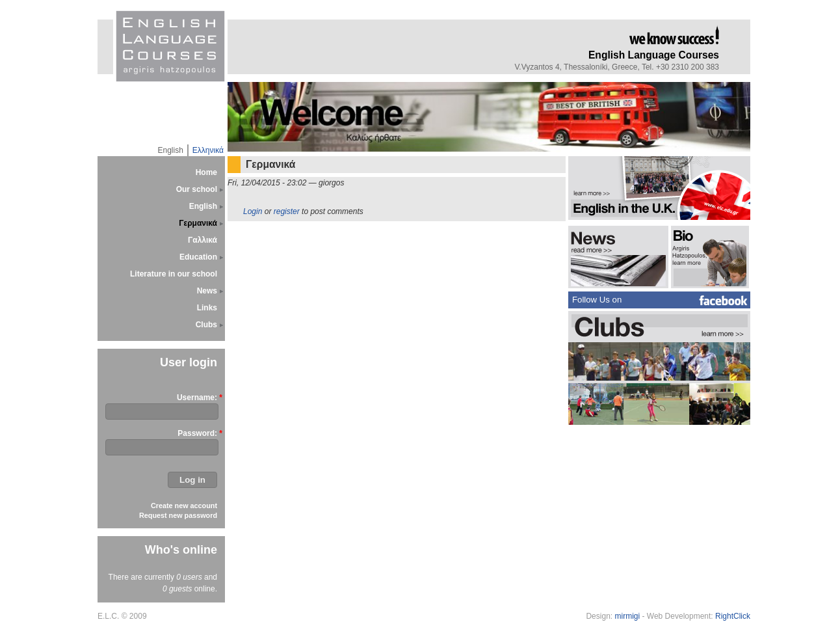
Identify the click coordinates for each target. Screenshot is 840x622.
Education (198, 257)
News (207, 291)
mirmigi (627, 616)
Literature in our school (174, 274)
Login (253, 211)
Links (207, 308)
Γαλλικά (203, 240)
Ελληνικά (208, 150)
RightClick (733, 616)
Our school (197, 189)
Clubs (206, 325)
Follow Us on (597, 300)
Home (206, 172)
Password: (197, 433)
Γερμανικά (198, 223)
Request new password (178, 515)
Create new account (184, 506)
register (287, 211)
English (171, 150)
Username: (197, 398)
